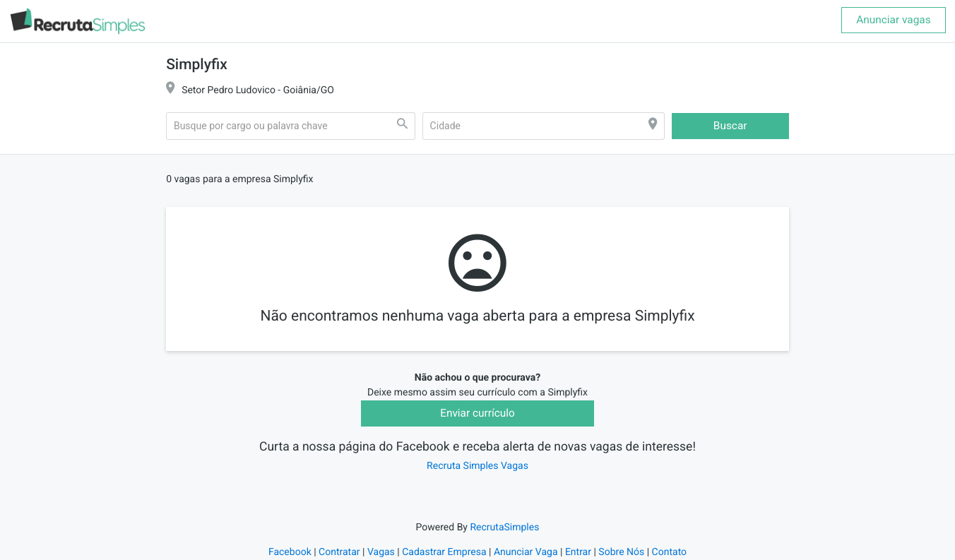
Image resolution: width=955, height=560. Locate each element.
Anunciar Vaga (526, 552)
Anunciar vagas (893, 20)
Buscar (730, 126)
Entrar (578, 552)
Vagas (381, 552)
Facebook (290, 552)
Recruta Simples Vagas (477, 466)
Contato (669, 552)
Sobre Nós (621, 552)
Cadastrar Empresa (444, 552)
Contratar (339, 552)
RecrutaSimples (504, 528)
